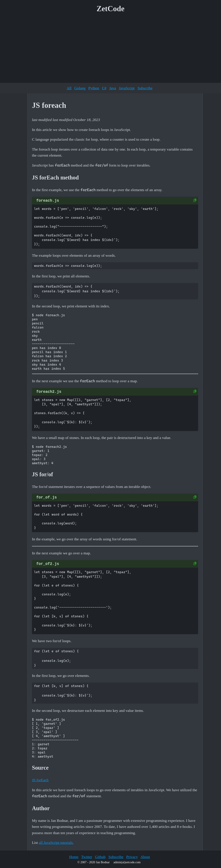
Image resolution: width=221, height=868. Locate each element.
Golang (80, 88)
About (145, 857)
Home (74, 857)
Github (100, 857)
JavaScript (127, 88)
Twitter (87, 857)
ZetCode (111, 9)
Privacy (132, 857)
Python (94, 88)
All (69, 88)
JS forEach (40, 780)
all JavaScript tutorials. (56, 843)
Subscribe (145, 88)
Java (113, 88)
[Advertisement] (110, 49)
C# (104, 88)
